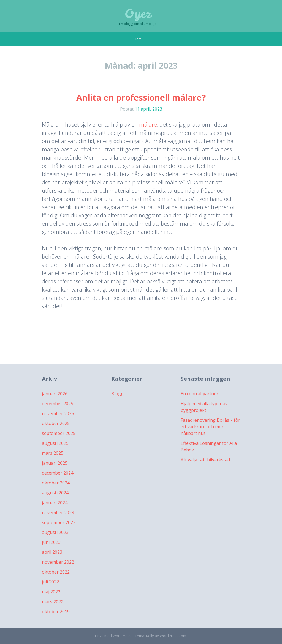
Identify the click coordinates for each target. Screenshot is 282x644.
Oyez (138, 14)
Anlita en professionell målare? (141, 98)
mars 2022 (53, 602)
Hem (138, 39)
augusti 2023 (55, 532)
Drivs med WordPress (113, 636)
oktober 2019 (56, 612)
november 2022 (58, 562)
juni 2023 (51, 542)
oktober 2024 (56, 483)
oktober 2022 (56, 572)
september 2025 (59, 433)
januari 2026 (55, 394)
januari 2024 (55, 503)
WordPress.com (173, 636)
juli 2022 (50, 582)
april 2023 (52, 552)
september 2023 (59, 522)
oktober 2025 (56, 423)
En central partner (200, 394)
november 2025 (58, 413)
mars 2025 (53, 453)
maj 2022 (51, 592)
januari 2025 (55, 463)
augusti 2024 (55, 493)
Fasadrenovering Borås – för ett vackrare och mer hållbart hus (210, 427)
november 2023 (58, 513)
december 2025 (58, 404)
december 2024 (58, 473)
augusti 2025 (55, 443)
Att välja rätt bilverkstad (205, 460)
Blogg (117, 394)
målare (148, 124)
